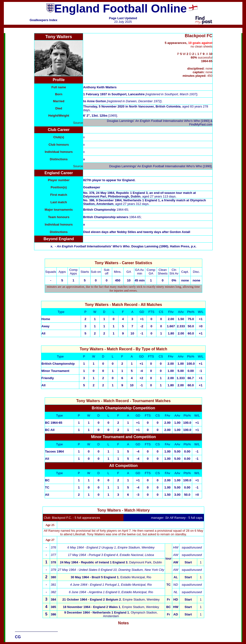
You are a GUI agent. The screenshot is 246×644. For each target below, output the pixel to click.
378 (54, 562)
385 (53, 607)
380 (54, 577)
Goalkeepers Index (43, 20)
